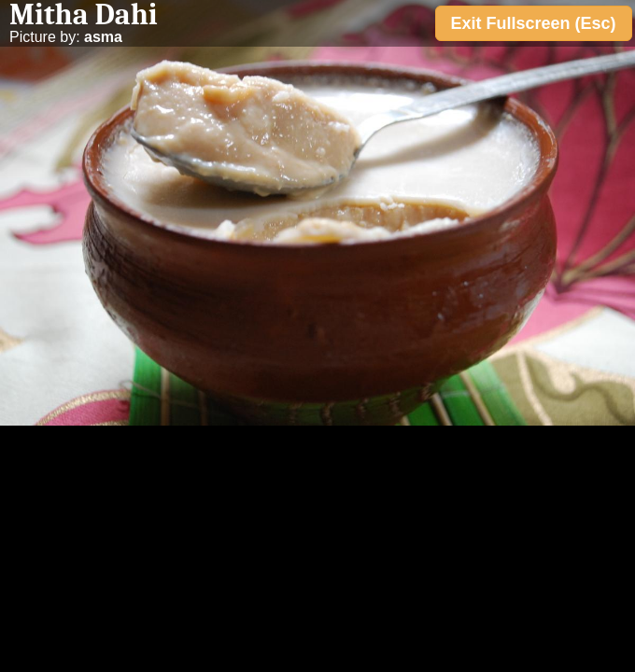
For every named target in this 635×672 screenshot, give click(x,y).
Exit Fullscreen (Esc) (534, 23)
